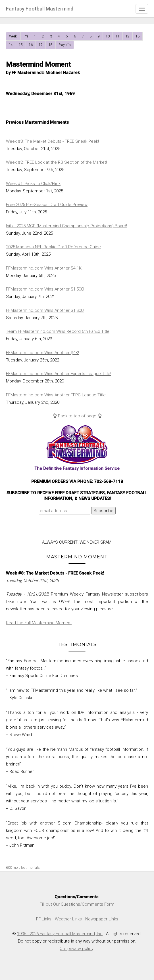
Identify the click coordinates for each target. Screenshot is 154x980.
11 (118, 36)
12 (128, 36)
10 (108, 36)
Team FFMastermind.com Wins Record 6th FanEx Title (58, 331)
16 (31, 45)
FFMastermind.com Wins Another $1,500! (45, 289)
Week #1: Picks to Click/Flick (33, 184)
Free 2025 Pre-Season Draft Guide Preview (47, 205)
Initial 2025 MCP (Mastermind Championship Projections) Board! (66, 226)
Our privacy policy (76, 949)
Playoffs (65, 45)
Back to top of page (77, 416)
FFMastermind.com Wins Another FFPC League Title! (56, 395)
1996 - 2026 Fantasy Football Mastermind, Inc (60, 934)
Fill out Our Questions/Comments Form (77, 904)
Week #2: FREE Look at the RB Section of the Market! (56, 162)
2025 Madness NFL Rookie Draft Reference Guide (53, 247)
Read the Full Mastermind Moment (39, 623)
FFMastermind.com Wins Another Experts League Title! (59, 374)
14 (11, 45)
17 (41, 45)
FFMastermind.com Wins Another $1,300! (45, 310)
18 (51, 45)
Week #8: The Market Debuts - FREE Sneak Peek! (52, 141)
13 (138, 36)
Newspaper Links (102, 919)
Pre (26, 36)
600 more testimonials (23, 868)
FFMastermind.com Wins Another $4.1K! (44, 268)
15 (21, 45)
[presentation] (55, 528)
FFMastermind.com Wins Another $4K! (42, 353)
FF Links (44, 919)
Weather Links (68, 919)
